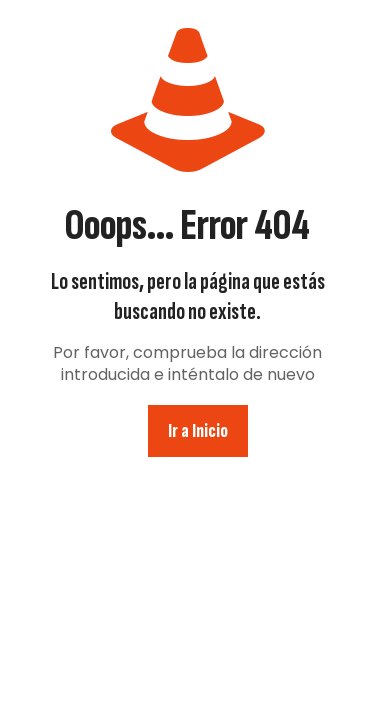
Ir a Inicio (198, 431)
